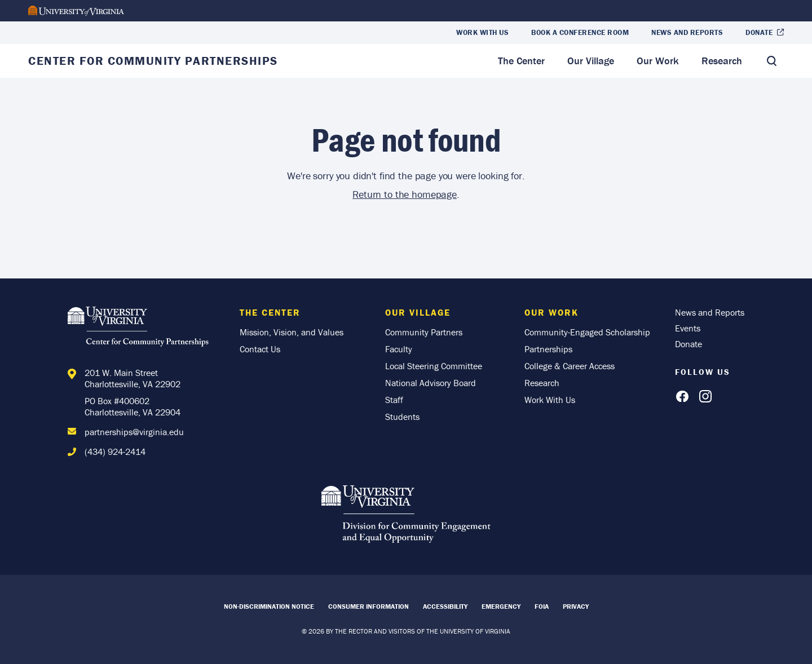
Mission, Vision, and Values (292, 332)
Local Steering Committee (434, 366)
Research (722, 61)
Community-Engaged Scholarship (587, 332)
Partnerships (548, 349)
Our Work (658, 61)
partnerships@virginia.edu (134, 432)
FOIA (542, 606)
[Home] (141, 328)
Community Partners (424, 332)
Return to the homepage (405, 194)
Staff (394, 400)
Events (688, 328)
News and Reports (687, 32)
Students (402, 417)
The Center (521, 61)
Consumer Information (369, 606)
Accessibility (445, 606)
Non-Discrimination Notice (269, 606)
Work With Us (482, 32)
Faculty (399, 349)
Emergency (501, 606)
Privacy (576, 606)
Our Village (591, 61)
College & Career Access (570, 366)
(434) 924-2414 (115, 451)
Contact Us (260, 349)
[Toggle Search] (771, 61)
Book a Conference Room (580, 32)
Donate (759, 32)
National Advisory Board (431, 383)
